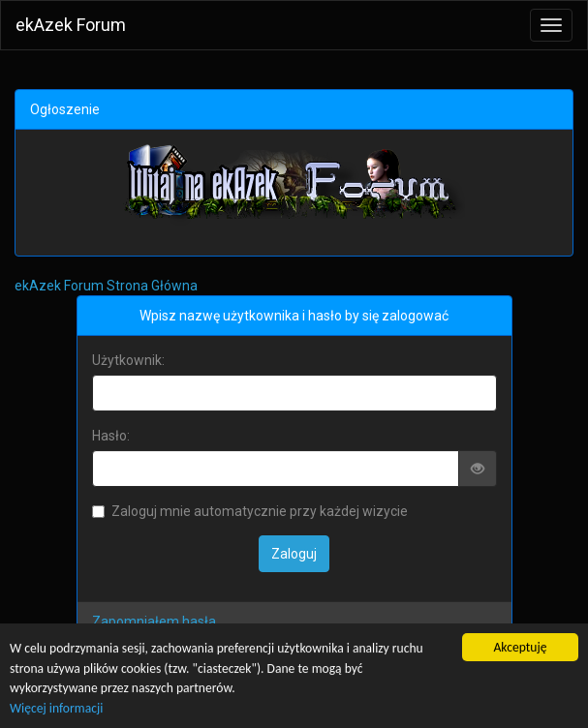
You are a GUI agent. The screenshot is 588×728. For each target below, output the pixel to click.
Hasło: (111, 436)
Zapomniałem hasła (154, 622)
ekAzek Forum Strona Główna (106, 286)
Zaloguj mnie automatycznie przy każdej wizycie (250, 511)
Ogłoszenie (65, 109)
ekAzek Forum (71, 25)
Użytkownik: (128, 360)
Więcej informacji (56, 708)
